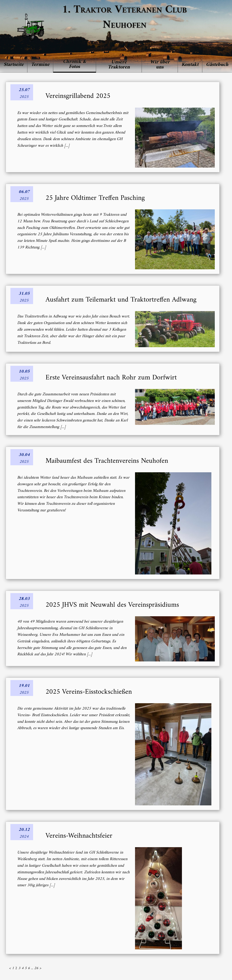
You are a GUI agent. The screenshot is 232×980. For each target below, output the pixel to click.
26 (36, 968)
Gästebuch (217, 65)
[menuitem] (14, 65)
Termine (40, 65)
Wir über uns (160, 65)
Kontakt (190, 65)
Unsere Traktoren (119, 65)
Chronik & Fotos (75, 64)
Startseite (14, 65)
